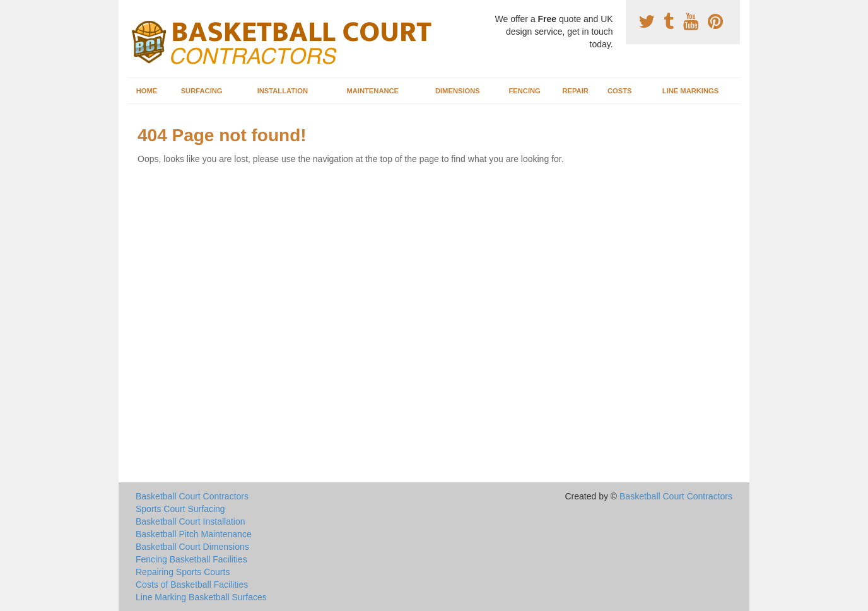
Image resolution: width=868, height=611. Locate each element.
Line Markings (691, 91)
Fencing (524, 91)
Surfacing (202, 91)
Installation (283, 91)
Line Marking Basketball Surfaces (201, 597)
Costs (620, 91)
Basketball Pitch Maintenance (194, 534)
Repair (575, 91)
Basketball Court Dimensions (192, 547)
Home (147, 91)
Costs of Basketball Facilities (192, 585)
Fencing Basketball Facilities (191, 559)
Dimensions (458, 91)
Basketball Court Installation (191, 521)
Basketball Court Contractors (192, 496)
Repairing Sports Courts (183, 572)
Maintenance (372, 91)
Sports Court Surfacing (180, 509)
